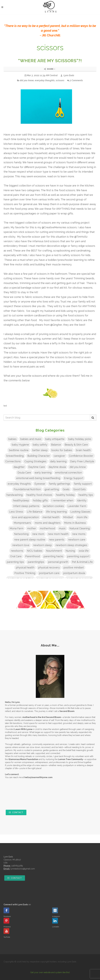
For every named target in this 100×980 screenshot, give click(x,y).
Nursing (70, 551)
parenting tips (15, 562)
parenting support (78, 556)
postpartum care (49, 573)
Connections (13, 461)
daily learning (58, 461)
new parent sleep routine (30, 540)
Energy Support (74, 478)
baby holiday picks (80, 439)
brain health (83, 450)
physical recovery (49, 567)
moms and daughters (48, 523)
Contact (16, 812)
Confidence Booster (81, 456)
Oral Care (16, 556)
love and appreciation (25, 517)
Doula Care (24, 473)
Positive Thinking (25, 573)
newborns (17, 551)
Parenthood (33, 556)
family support (83, 484)
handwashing (15, 495)
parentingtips (36, 562)
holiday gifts (40, 500)
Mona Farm (17, 528)
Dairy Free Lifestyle (82, 461)
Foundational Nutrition (27, 489)
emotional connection (69, 473)
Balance (56, 445)
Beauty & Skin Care (76, 445)
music (62, 528)
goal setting (52, 489)
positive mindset (74, 567)
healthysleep (21, 500)
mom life (82, 517)
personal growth (58, 562)
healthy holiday (65, 495)
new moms (79, 534)
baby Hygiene (20, 445)
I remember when (62, 500)
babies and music (31, 439)
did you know (27, 80)
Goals (66, 489)
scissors (60, 80)
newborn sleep (42, 545)
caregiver (59, 456)
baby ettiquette (55, 439)
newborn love (21, 545)
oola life (84, 551)
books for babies (62, 450)
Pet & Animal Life (82, 562)
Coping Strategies (35, 461)
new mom (38, 534)
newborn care (77, 540)
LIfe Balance (35, 512)
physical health (25, 567)
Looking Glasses (80, 512)
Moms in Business (75, 523)
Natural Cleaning (80, 528)
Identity (82, 500)
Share (50, 69)
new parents (57, 540)
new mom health (58, 534)
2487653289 (17, 866)
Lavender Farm (77, 506)
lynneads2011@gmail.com (23, 869)
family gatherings (60, 484)
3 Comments (75, 80)
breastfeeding (15, 456)
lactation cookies (53, 506)
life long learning (56, 512)
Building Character (39, 456)
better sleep (40, 450)
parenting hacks (53, 556)
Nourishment (54, 551)
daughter (19, 467)
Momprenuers (22, 523)
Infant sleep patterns (26, 506)
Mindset (68, 517)
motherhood (47, 528)
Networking (21, 534)
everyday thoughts (45, 80)
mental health (51, 517)
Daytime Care (37, 467)
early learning (43, 473)
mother (32, 528)
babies (12, 439)
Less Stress (16, 512)
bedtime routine (19, 450)
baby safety (40, 445)
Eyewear (40, 484)
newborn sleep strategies (71, 545)
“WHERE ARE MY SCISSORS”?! (50, 61)
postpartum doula (74, 573)
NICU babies (35, 551)
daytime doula (57, 467)
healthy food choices (39, 495)
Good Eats (79, 489)
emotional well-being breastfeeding (38, 478)
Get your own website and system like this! (50, 972)
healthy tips (86, 495)
